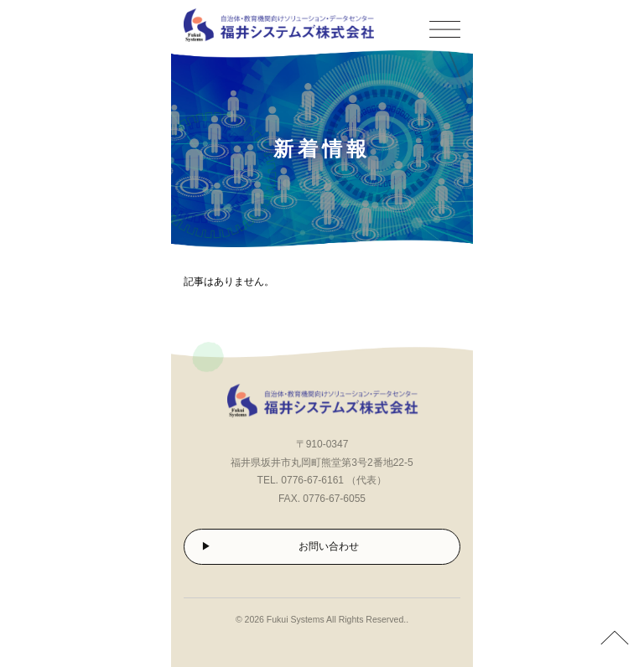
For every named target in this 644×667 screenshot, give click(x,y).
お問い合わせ (329, 546)
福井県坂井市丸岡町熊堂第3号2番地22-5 (322, 463)
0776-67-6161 (312, 480)
